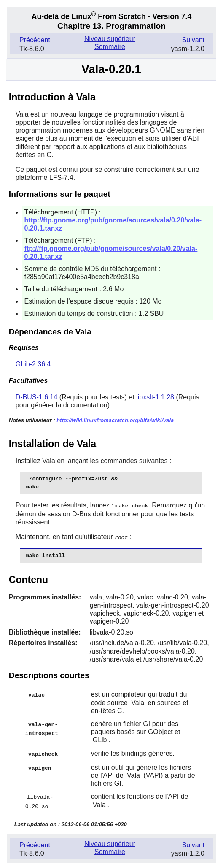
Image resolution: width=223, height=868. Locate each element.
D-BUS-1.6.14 (37, 397)
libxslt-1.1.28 (155, 397)
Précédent (35, 40)
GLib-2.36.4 (33, 364)
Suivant (193, 40)
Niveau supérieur (110, 39)
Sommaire (110, 47)
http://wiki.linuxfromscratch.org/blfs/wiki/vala (115, 420)
